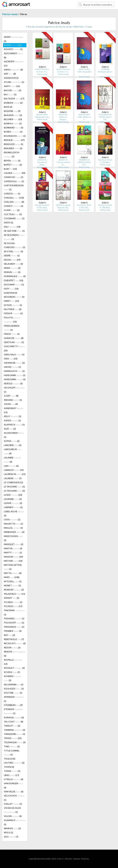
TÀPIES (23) (13, 738)
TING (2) (12, 746)
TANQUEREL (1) (15, 734)
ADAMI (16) (13, 45)
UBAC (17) (11, 775)
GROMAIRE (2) (14, 363)
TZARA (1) (12, 771)
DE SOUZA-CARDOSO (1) (15, 245)
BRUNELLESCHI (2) (12, 154)
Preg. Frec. (85, 859)
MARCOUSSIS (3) (13, 538)
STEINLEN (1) (13, 711)
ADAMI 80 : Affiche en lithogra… (63, 117)
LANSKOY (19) (14, 470)
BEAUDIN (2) (13, 115)
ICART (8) (11, 396)
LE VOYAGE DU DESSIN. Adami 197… (105, 117)
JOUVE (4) (11, 404)
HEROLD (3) (13, 383)
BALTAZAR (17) (14, 99)
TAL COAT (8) (14, 722)
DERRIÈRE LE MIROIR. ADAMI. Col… (84, 162)
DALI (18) (12, 227)
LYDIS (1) (12, 520)
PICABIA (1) (13, 602)
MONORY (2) (14, 590)
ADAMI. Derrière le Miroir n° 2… (42, 70)
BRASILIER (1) (14, 144)
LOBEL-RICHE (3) (14, 513)
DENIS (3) (12, 268)
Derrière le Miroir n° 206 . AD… (84, 206)
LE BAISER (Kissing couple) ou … (105, 72)
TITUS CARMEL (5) (12, 753)
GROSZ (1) (12, 367)
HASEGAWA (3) (15, 379)
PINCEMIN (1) (14, 612)
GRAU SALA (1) (14, 354)
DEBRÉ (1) (12, 256)
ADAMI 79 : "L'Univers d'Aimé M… (63, 162)
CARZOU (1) (12, 194)
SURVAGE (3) (14, 717)
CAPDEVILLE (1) (14, 181)
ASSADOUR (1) (11, 78)
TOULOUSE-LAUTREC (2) (14, 761)
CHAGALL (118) (14, 198)
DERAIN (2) (12, 272)
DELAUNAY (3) (13, 264)
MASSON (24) (13, 557)
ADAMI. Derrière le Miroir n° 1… (63, 70)
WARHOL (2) (12, 828)
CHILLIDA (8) (14, 202)
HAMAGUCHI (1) (14, 371)
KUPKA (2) (12, 441)
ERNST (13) (11, 301)
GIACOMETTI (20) (14, 348)
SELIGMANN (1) (14, 684)
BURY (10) (10, 169)
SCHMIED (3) (13, 678)
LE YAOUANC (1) (14, 487)
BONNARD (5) (14, 128)
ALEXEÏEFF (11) (14, 64)
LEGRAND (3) (13, 499)
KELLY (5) (13, 416)
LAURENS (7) (13, 478)
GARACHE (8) (14, 338)
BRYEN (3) (12, 161)
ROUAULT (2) (14, 668)
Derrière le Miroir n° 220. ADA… (42, 206)
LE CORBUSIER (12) (13, 482)
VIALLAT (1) (13, 804)
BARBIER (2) (13, 103)
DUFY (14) (11, 289)
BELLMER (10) (13, 119)
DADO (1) (9, 223)
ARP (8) (10, 74)
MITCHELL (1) (13, 581)
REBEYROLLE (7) (14, 639)
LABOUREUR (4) (13, 451)
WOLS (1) (8, 832)
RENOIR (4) (15, 654)
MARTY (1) (13, 553)
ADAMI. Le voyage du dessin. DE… (63, 206)
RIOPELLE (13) (13, 662)
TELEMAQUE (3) (15, 742)
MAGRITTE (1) (13, 524)
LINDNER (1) (13, 507)
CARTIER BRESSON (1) (14, 187)
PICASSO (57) (13, 606)
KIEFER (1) (12, 420)
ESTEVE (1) (13, 305)
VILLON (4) (13, 816)
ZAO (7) (11, 837)
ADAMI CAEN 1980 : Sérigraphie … (84, 72)
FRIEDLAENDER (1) (12, 328)
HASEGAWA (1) (15, 375)
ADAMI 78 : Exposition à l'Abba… (42, 162)
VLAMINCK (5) (15, 822)
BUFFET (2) (13, 165)
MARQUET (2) (14, 544)
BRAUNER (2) (13, 148)
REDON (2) (12, 647)
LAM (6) (11, 466)
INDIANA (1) (13, 400)
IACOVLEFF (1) (14, 390)
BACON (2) (13, 90)
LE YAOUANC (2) (14, 491)
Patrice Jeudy (10, 14)
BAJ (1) (10, 94)
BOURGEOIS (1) (15, 136)
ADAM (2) (14, 39)
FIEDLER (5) (13, 313)
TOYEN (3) (9, 767)
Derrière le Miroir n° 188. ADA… (105, 206)
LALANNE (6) (13, 460)
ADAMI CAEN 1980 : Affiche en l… (84, 117)
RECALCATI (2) (15, 643)
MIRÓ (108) (12, 577)
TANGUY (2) (12, 726)
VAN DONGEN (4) (13, 785)
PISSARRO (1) (14, 618)
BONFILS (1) (13, 123)
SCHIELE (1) (12, 672)
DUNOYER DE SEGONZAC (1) (14, 295)
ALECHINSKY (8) (13, 55)
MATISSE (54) (13, 561)
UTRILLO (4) (14, 779)
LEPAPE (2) (13, 503)
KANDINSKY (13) (14, 410)
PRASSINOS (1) (14, 627)
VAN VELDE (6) (14, 792)
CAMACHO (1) (14, 177)
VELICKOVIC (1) (14, 798)
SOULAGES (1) (14, 689)
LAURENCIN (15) (15, 474)
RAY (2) (9, 635)
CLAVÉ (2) (12, 210)
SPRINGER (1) (14, 699)
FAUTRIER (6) (13, 309)
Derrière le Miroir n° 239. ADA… (105, 161)
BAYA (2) (8, 107)
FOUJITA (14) (12, 320)
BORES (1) (13, 132)
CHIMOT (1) (14, 206)
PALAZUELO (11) (15, 594)
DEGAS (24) (12, 260)
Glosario (77, 859)
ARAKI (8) (13, 70)
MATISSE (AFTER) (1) (13, 567)
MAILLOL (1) (13, 528)
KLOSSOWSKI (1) (14, 435)
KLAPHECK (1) (14, 425)
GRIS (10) (11, 359)
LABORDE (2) (13, 445)
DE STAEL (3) (13, 251)
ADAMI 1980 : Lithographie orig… (42, 116)
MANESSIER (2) (14, 532)
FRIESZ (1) (12, 334)
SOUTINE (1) (13, 693)
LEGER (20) (13, 495)
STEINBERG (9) (13, 705)
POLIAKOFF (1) (14, 623)
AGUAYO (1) (13, 49)
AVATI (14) (12, 86)
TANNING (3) (14, 730)
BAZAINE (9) (12, 111)
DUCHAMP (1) (14, 285)
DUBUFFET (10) (14, 280)
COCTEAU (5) (13, 214)
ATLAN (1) (14, 82)
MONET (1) (12, 585)
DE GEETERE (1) (14, 231)
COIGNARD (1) (14, 218)
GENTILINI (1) (14, 342)
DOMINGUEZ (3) (15, 276)
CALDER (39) (15, 173)
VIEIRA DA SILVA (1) (12, 810)
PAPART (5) (12, 598)
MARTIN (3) (13, 548)
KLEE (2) (10, 429)
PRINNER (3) (13, 631)
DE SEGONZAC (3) (14, 237)
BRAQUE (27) (14, 140)
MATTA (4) (13, 573)
